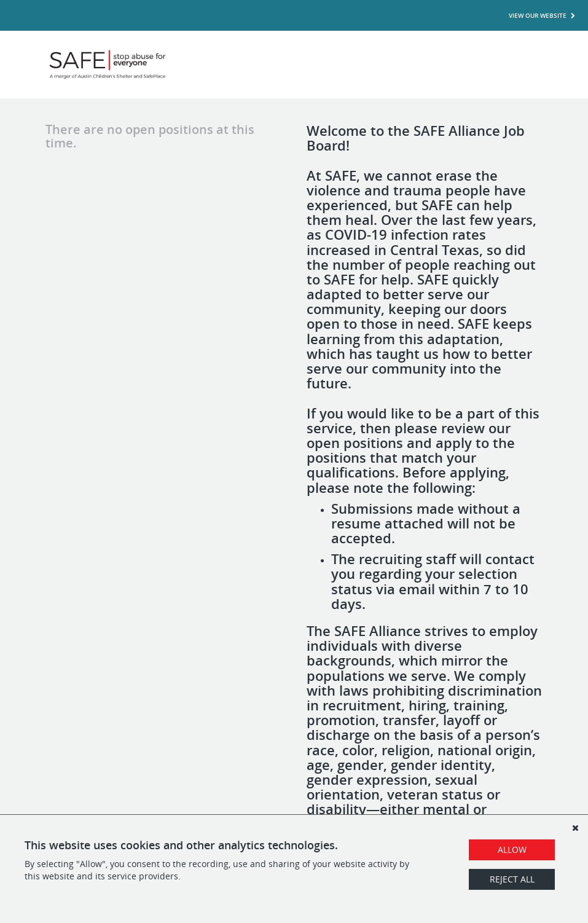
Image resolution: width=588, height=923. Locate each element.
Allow (512, 850)
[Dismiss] (575, 828)
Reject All (512, 879)
